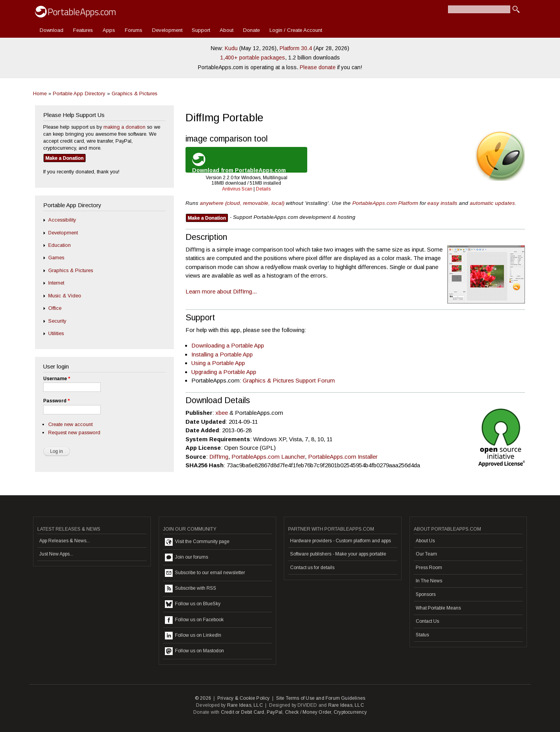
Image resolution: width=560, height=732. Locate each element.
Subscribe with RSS (191, 589)
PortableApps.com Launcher (268, 457)
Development (167, 30)
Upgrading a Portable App (224, 372)
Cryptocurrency (350, 712)
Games (56, 258)
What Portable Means (438, 608)
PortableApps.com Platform (385, 203)
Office (55, 308)
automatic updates (492, 203)
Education (59, 245)
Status (422, 635)
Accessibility (62, 220)
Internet (56, 283)
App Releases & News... (65, 541)
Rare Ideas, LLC (245, 705)
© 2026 (203, 698)
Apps (109, 30)
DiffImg (219, 457)
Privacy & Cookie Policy (244, 698)
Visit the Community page (197, 542)
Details (263, 189)
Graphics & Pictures (135, 93)
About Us (425, 541)
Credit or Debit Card (243, 712)
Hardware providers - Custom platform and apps (340, 541)
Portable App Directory (79, 93)
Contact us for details (312, 568)
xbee (222, 413)
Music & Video (65, 296)
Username (57, 379)
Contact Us (427, 621)
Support (201, 30)
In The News (429, 581)
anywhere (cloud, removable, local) (242, 203)
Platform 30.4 (296, 48)
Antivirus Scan (237, 189)
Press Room (429, 568)
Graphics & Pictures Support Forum (289, 380)
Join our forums (186, 557)
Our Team (426, 554)
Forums (134, 30)
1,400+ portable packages (253, 58)
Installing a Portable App (222, 354)
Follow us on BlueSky (193, 604)
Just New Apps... (56, 554)
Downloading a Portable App (228, 345)
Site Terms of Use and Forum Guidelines (321, 698)
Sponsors (426, 594)
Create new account (70, 424)
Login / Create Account (296, 30)
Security (57, 321)
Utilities (56, 333)
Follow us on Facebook (194, 620)
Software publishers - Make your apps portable (338, 554)
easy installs (442, 203)
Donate (251, 30)
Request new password (74, 432)
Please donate (318, 67)
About (227, 30)
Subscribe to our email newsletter (205, 573)
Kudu (231, 48)
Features (83, 30)
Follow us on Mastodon (194, 651)
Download (52, 30)
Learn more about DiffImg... (221, 291)
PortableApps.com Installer (343, 457)
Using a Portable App (218, 363)
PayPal (275, 712)
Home (40, 93)
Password (56, 401)
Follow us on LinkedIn (193, 636)
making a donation (124, 127)
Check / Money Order (308, 712)
